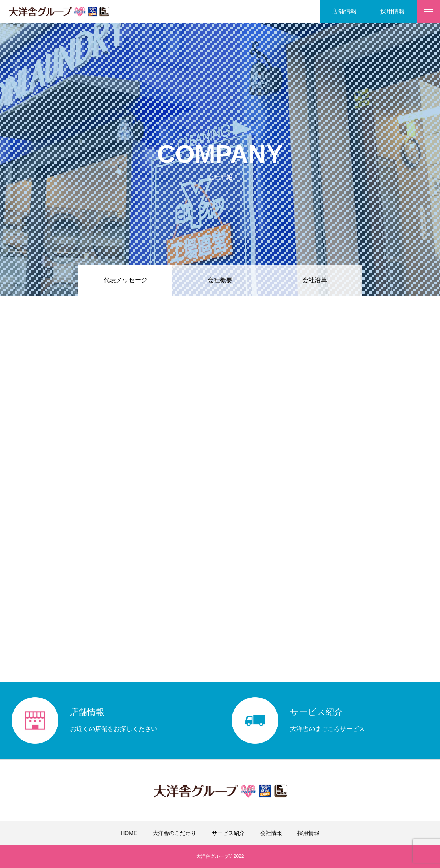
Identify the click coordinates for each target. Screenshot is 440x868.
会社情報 (271, 833)
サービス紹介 (228, 833)
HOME (129, 833)
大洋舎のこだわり (174, 833)
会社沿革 (315, 280)
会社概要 (220, 280)
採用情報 (308, 833)
